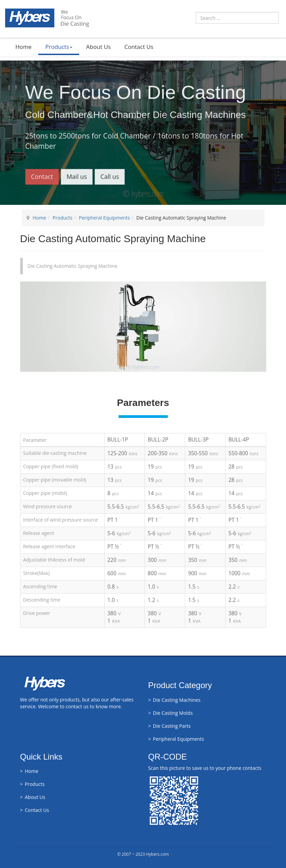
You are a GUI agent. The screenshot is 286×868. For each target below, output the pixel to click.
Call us (110, 176)
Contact (42, 176)
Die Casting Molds (173, 713)
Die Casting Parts (172, 726)
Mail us (77, 176)
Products (59, 47)
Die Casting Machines (177, 700)
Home (23, 47)
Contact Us (139, 47)
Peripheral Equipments (104, 218)
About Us (98, 47)
